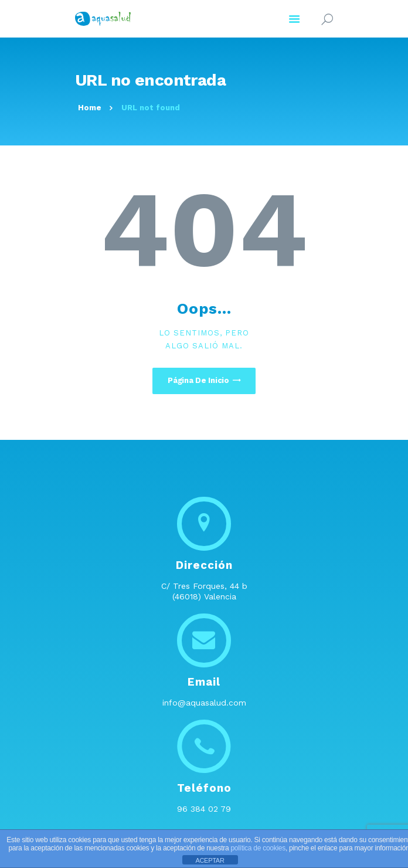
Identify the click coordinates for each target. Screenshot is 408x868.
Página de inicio (198, 380)
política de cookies (258, 848)
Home (90, 108)
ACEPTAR (210, 860)
